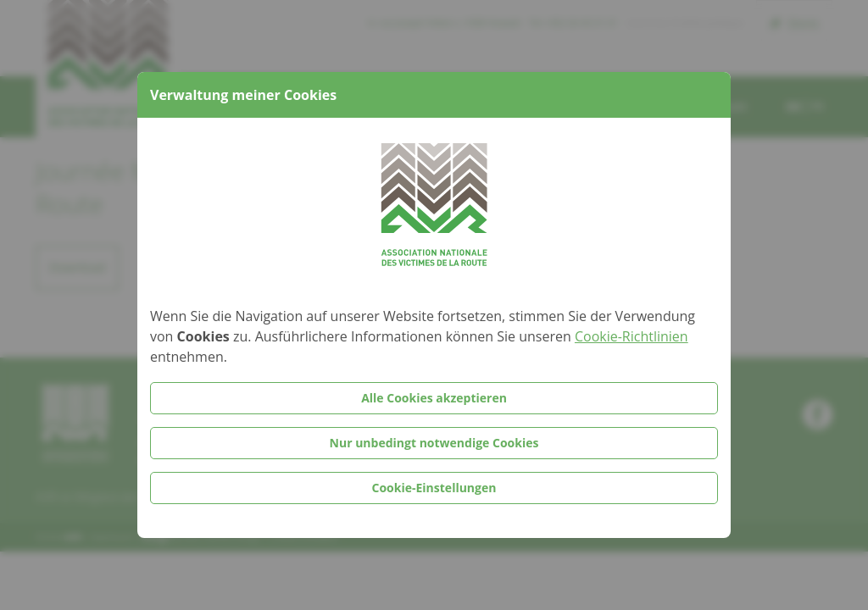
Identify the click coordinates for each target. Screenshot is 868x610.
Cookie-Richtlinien (632, 336)
